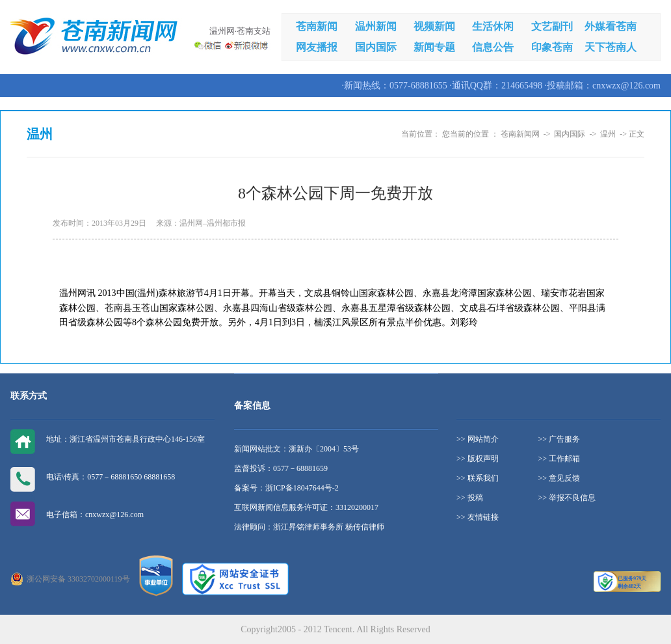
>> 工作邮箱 (559, 459)
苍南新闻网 (520, 134)
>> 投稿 (470, 498)
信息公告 (493, 47)
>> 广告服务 (559, 439)
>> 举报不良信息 (567, 498)
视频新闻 (434, 26)
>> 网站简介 (478, 439)
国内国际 (376, 47)
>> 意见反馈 (559, 478)
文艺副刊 (552, 26)
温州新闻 (376, 26)
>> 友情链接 (478, 517)
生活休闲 (493, 26)
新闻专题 (434, 47)
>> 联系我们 (478, 478)
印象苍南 (552, 47)
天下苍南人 (611, 47)
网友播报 (317, 47)
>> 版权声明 (478, 459)
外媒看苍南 (611, 26)
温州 (608, 134)
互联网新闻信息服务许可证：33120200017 (306, 507)
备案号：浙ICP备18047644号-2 (286, 488)
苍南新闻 (317, 26)
